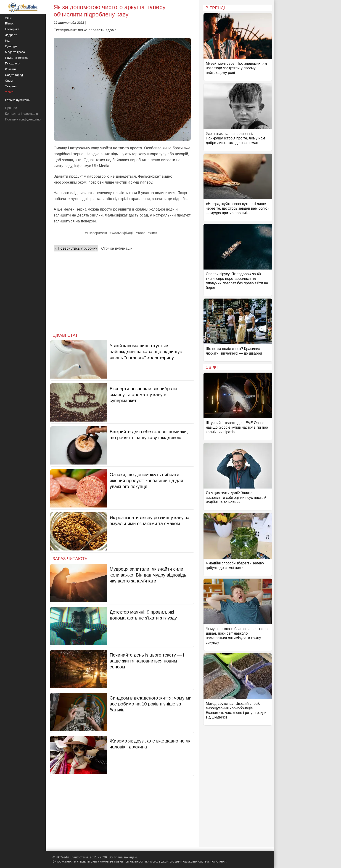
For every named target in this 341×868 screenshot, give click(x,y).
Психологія (13, 63)
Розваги (10, 69)
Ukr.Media (101, 166)
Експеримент (97, 233)
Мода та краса (15, 52)
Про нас (11, 108)
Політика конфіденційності (25, 119)
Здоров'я (11, 35)
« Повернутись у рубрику (76, 248)
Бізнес (9, 23)
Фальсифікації (123, 233)
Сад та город (14, 75)
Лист (154, 233)
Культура (11, 46)
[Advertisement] (122, 291)
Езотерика (12, 29)
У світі (9, 92)
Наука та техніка (16, 58)
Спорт (9, 81)
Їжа (7, 41)
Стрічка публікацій (117, 248)
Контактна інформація (21, 114)
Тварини (11, 86)
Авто (8, 18)
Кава (142, 233)
